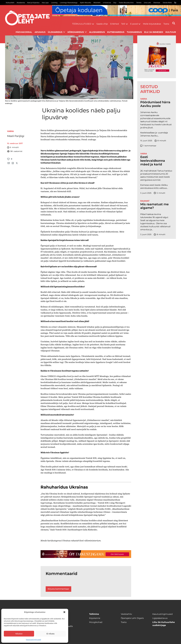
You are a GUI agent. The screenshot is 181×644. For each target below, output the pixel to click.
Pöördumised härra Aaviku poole (155, 104)
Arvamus (40, 32)
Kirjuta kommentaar (58, 589)
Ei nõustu (51, 634)
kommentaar (148, 146)
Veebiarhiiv (126, 614)
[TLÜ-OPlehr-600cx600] (157, 57)
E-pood (134, 24)
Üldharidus (55, 32)
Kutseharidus (116, 32)
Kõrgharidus (76, 32)
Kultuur (171, 32)
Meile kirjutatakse (152, 24)
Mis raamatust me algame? (154, 206)
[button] (64, 612)
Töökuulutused (82, 24)
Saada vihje (102, 24)
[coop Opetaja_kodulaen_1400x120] (117, 11)
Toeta (166, 24)
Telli (123, 24)
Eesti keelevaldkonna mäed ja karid (153, 161)
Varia (10, 131)
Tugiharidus (134, 32)
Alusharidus (97, 32)
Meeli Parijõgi (16, 136)
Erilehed (115, 24)
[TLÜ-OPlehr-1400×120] (86, 554)
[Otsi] (174, 23)
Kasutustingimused (33, 639)
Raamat (145, 201)
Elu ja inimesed (154, 32)
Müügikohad (96, 622)
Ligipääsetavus (160, 618)
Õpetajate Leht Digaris (132, 618)
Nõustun (19, 634)
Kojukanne (95, 618)
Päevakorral (24, 32)
